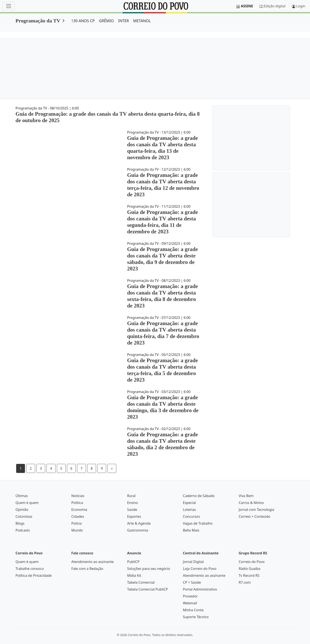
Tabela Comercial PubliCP (147, 589)
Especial (189, 503)
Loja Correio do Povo (200, 569)
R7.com (245, 582)
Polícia (76, 523)
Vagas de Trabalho (198, 523)
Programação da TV (38, 21)
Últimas (22, 496)
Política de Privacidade (34, 575)
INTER (124, 21)
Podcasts (23, 530)
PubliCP (133, 562)
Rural (131, 496)
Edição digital (275, 6)
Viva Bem (246, 496)
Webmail (190, 603)
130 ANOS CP (83, 21)
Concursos (191, 516)
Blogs (20, 523)
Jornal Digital (193, 562)
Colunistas (24, 516)
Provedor (190, 596)
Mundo (77, 530)
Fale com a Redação (87, 569)
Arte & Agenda (139, 523)
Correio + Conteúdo (255, 516)
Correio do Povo (252, 562)
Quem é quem (27, 503)
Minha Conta (193, 610)
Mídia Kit (134, 575)
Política (77, 503)
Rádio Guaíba (250, 569)
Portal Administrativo (200, 589)
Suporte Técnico (196, 617)
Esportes (134, 516)
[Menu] (9, 6)
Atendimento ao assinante (92, 562)
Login (301, 6)
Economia (79, 510)
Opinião (22, 510)
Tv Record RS (249, 575)
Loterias (189, 510)
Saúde (132, 510)
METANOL (142, 21)
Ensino (132, 503)
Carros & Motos (251, 503)
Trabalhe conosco (30, 569)
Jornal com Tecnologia (257, 510)
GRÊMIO (106, 21)
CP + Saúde (192, 582)
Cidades (78, 516)
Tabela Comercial (141, 582)
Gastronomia (138, 530)
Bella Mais (191, 530)
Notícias (78, 496)
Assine (247, 6)
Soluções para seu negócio (149, 569)
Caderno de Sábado (199, 496)
